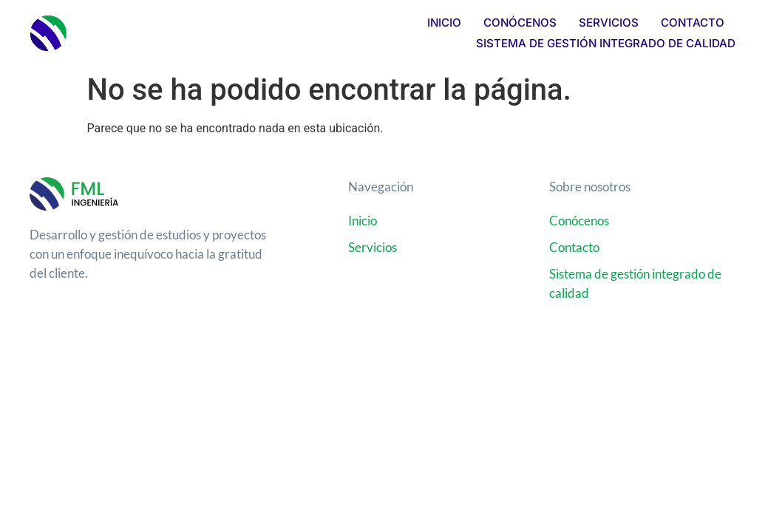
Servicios (609, 23)
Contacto (693, 23)
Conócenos (520, 23)
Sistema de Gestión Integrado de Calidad (606, 43)
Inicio (444, 23)
